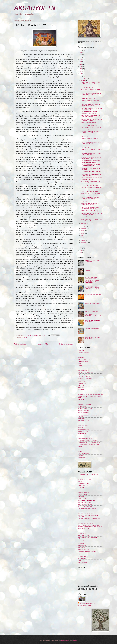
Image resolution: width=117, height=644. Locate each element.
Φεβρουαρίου (84, 243)
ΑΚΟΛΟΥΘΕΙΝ (35, 8)
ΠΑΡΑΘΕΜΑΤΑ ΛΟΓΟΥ (83, 545)
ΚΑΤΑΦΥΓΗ (81, 521)
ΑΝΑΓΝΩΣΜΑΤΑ (82, 355)
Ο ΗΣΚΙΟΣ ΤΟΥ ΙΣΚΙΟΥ (84, 529)
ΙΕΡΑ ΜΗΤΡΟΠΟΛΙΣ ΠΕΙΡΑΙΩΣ (85, 513)
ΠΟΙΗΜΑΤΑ (81, 427)
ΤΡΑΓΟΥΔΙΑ (81, 449)
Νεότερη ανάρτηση (21, 344)
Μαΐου (82, 235)
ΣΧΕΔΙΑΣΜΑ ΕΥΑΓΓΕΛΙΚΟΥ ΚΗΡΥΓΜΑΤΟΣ (89, 445)
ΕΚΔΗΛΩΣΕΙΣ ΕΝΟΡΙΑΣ (84, 377)
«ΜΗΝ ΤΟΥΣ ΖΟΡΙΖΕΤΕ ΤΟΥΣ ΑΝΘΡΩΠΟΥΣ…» (92, 261)
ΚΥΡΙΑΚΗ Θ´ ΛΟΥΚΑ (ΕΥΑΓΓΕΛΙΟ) (89, 125)
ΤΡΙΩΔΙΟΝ (80, 451)
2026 (81, 50)
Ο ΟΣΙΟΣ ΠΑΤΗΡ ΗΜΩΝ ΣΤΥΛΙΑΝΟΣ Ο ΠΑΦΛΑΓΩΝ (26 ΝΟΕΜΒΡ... (90, 105)
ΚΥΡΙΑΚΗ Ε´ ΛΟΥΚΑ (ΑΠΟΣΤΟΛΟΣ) (90, 217)
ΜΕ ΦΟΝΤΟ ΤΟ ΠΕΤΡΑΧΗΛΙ (85, 409)
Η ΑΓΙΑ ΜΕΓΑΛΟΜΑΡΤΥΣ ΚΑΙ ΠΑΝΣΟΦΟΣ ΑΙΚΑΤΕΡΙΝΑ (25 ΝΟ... (91, 109)
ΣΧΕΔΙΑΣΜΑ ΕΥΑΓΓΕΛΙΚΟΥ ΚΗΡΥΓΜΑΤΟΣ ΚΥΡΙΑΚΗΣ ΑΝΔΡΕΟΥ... (91, 90)
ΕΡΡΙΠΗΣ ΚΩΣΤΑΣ (82, 499)
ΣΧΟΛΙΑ (80, 447)
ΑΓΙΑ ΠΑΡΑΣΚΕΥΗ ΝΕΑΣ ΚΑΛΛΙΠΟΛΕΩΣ (88, 475)
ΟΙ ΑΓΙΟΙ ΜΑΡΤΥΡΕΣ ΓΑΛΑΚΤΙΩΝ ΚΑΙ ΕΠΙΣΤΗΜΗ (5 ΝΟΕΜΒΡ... (90, 204)
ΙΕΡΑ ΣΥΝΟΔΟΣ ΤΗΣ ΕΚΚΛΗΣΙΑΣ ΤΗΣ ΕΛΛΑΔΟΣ (90, 392)
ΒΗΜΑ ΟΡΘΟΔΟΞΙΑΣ (83, 486)
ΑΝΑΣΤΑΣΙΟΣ (81, 481)
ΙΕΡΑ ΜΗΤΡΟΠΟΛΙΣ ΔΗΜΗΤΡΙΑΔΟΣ (87, 509)
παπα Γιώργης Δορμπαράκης (87, 603)
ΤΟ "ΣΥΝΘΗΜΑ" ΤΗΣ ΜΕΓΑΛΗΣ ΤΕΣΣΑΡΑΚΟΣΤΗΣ (93, 295)
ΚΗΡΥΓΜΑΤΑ (23, 338)
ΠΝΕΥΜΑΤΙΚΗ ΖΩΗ (83, 425)
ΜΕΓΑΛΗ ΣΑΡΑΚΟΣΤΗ (83, 413)
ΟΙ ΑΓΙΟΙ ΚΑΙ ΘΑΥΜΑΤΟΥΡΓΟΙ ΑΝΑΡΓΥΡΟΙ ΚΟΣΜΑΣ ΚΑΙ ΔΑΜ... (91, 220)
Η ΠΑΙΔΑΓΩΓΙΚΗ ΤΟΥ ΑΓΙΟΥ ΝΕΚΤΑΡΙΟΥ (91, 172)
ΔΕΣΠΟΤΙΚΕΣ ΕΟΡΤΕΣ (84, 370)
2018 (81, 69)
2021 (81, 62)
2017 (81, 71)
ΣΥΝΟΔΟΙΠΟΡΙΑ (82, 556)
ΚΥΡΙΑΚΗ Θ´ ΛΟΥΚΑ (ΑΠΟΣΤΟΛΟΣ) (90, 123)
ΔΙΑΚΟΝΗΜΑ (81, 488)
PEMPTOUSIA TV (82, 563)
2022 (81, 59)
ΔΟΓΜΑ (80, 490)
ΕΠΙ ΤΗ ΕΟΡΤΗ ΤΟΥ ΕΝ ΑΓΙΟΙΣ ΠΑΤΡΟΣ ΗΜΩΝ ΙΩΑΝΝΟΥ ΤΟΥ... (91, 158)
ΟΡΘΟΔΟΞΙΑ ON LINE (83, 535)
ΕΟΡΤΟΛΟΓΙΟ (81, 381)
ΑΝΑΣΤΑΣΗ (81, 357)
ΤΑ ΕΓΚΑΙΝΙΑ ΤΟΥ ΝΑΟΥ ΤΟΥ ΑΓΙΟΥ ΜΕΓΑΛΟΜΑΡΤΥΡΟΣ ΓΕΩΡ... (90, 208)
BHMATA (80, 561)
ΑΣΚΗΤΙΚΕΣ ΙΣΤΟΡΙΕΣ (83, 362)
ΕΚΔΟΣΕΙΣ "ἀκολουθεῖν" (84, 492)
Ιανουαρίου (84, 245)
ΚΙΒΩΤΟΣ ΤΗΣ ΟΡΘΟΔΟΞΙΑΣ (85, 523)
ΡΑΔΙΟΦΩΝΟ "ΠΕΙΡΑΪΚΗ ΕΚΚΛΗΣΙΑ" (87, 552)
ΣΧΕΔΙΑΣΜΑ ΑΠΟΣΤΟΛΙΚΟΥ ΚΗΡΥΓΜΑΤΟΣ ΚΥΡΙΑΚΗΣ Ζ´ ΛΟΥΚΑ (92, 182)
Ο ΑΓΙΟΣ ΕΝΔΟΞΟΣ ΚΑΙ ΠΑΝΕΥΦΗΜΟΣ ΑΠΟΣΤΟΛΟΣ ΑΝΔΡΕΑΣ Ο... (91, 83)
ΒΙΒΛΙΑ (80, 364)
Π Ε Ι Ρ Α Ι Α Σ (84, 201)
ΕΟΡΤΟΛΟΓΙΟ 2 (82, 383)
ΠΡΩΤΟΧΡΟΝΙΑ (82, 434)
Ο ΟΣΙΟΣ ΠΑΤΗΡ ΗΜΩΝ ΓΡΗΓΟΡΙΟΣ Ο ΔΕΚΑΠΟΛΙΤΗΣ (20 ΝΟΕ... (90, 132)
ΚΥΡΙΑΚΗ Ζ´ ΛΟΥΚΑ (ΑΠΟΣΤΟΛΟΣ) (89, 185)
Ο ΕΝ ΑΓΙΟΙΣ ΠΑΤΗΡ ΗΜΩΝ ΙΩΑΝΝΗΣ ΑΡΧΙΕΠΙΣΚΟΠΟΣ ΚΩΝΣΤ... (90, 161)
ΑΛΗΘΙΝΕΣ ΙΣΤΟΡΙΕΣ (83, 353)
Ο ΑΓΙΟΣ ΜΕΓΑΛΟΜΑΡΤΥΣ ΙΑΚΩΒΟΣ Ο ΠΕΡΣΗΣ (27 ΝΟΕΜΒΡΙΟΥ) (90, 101)
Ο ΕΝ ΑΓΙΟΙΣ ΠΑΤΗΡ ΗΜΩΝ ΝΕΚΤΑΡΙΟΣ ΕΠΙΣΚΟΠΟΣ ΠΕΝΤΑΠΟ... (91, 175)
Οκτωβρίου (84, 224)
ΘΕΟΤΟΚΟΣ (81, 388)
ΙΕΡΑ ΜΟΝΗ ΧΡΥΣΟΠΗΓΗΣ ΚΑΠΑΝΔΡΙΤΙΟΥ (89, 519)
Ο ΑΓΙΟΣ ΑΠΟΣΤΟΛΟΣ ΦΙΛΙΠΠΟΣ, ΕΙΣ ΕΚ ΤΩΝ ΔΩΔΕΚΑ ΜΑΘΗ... (91, 154)
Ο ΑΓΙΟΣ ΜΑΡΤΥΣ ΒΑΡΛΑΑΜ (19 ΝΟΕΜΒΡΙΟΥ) (89, 136)
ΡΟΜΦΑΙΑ (80, 554)
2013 (81, 248)
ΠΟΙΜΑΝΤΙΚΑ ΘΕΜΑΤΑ (84, 429)
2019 (81, 66)
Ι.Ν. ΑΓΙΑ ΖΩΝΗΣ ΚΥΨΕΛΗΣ (85, 507)
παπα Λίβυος (81, 543)
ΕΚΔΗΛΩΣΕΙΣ (81, 375)
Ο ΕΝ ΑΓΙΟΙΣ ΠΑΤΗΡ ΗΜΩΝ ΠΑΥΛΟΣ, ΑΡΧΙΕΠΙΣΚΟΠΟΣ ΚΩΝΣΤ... (90, 198)
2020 (81, 64)
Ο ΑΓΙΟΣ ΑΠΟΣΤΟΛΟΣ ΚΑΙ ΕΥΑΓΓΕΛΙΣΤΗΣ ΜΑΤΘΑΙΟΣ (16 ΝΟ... (91, 147)
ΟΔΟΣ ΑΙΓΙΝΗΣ (82, 531)
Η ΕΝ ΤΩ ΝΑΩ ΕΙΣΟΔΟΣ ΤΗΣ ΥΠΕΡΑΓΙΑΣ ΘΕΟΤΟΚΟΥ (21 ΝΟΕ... (91, 128)
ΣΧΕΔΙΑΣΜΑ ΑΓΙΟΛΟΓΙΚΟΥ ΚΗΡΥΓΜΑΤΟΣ (88, 440)
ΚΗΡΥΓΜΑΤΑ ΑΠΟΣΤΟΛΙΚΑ (85, 402)
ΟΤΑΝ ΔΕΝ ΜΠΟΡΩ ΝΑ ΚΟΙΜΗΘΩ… (91, 270)
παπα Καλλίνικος (82, 541)
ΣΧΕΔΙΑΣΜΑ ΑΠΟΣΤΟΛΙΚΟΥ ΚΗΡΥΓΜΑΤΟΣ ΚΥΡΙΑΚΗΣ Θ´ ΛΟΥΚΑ (92, 116)
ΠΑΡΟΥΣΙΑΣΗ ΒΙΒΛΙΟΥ (84, 421)
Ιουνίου (83, 233)
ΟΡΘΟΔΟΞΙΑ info (82, 533)
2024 (81, 55)
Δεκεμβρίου (84, 78)
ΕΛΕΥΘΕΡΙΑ (81, 496)
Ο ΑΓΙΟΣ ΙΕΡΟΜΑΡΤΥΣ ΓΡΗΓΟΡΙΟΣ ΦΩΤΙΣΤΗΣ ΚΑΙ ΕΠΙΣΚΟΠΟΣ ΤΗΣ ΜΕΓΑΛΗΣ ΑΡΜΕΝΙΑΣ (92, 288)
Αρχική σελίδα (43, 344)
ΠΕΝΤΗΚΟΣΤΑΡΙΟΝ (83, 423)
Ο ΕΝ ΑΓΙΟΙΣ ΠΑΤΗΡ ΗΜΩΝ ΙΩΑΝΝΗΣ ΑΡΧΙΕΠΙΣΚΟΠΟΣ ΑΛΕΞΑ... (90, 165)
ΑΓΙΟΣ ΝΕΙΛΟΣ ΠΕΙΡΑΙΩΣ (84, 479)
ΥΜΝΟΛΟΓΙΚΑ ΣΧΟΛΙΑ (84, 453)
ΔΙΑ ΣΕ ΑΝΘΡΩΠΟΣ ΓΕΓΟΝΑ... (93, 303)
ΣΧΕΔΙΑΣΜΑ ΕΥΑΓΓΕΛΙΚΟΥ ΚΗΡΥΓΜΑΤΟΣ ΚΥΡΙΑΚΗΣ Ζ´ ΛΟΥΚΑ (91, 179)
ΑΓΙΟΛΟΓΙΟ (81, 351)
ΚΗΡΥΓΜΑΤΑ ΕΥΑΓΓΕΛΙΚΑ (84, 404)
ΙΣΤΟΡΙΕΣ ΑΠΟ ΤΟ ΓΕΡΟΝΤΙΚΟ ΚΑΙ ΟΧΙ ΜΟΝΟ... (90, 394)
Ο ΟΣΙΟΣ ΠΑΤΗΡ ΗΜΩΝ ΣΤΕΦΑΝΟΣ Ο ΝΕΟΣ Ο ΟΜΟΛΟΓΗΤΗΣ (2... (90, 98)
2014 (81, 76)
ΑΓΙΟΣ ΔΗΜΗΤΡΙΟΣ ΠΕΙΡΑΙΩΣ (85, 477)
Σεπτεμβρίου (84, 226)
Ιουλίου (83, 231)
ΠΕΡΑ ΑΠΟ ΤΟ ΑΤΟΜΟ (84, 550)
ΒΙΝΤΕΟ (80, 366)
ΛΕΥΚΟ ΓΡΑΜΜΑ (82, 406)
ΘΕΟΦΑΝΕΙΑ (81, 390)
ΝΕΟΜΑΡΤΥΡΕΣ (82, 419)
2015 (81, 74)
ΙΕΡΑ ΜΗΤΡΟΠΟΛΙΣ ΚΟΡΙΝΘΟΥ (86, 511)
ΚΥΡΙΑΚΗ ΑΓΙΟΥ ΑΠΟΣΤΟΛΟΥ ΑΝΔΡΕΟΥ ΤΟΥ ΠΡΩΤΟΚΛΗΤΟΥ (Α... (91, 94)
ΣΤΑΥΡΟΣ (80, 436)
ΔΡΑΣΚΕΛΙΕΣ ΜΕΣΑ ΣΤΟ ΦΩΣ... (86, 372)
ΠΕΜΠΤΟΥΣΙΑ (81, 547)
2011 (81, 253)
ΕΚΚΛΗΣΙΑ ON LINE (83, 494)
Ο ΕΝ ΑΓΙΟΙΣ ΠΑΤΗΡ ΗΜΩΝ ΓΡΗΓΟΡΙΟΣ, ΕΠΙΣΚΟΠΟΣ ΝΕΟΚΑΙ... (91, 143)
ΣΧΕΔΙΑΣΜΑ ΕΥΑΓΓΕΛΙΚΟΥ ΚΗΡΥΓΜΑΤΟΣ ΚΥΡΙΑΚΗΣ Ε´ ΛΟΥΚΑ (91, 214)
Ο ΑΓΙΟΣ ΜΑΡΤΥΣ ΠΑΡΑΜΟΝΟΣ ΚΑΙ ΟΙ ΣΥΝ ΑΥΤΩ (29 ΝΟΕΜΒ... (91, 87)
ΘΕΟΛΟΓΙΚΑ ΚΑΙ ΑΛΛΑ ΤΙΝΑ (85, 504)
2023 (81, 57)
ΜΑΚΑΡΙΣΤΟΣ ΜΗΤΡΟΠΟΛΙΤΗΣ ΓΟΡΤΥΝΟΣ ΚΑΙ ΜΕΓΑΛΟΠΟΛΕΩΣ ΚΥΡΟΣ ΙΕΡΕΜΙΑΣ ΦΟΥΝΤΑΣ (90, 526)
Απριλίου (83, 238)
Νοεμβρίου (84, 80)
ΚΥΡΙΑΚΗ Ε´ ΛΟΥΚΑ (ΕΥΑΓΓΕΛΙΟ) (89, 211)
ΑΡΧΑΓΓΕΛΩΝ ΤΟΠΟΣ (83, 483)
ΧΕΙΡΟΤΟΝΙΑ (81, 456)
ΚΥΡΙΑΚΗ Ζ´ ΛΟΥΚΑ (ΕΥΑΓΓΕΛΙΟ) (89, 191)
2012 (81, 250)
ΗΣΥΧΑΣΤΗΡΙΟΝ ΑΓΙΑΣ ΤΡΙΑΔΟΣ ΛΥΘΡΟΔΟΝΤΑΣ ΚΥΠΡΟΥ (86, 501)
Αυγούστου (84, 228)
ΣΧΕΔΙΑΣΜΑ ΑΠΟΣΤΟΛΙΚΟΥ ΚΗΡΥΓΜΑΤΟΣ (89, 443)
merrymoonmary (65, 641)
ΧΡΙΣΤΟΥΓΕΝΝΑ (82, 458)
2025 (81, 52)
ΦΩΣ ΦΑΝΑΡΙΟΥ (82, 558)
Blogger (75, 641)
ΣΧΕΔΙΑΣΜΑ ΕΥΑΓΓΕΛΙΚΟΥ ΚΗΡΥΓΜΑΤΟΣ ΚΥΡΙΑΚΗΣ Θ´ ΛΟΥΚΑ (91, 120)
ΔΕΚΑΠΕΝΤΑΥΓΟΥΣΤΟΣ (84, 368)
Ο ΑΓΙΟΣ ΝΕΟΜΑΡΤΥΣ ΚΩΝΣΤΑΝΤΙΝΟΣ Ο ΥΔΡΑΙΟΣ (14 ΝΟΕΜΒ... (91, 150)
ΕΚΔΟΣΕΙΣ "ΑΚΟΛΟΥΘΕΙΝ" (85, 379)
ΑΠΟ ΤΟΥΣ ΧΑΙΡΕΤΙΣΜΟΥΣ (85, 359)
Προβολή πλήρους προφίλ (84, 605)
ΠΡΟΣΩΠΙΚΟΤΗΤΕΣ (83, 432)
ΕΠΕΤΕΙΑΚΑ (81, 385)
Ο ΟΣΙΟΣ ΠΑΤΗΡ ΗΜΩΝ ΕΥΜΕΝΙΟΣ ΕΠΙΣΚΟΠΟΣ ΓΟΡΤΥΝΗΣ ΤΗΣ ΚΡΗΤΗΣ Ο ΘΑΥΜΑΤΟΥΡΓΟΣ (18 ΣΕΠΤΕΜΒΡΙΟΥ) (92, 280)
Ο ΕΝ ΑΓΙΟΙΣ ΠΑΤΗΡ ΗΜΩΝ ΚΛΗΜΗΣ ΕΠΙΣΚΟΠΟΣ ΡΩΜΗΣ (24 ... (90, 112)
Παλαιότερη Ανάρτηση (67, 344)
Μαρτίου (83, 240)
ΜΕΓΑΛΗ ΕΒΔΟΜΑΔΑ (83, 411)
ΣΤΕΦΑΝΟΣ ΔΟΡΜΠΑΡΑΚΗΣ (85, 438)
